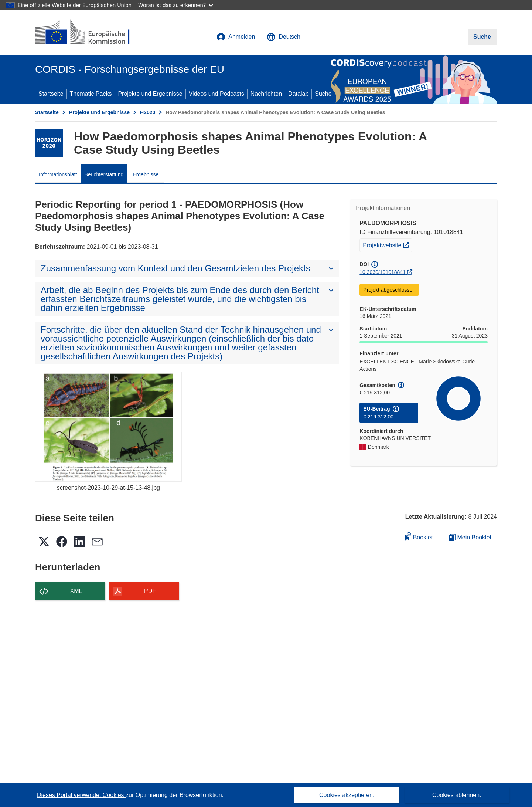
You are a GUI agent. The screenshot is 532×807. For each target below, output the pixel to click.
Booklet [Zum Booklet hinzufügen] (419, 536)
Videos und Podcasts (216, 94)
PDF (150, 591)
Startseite (51, 94)
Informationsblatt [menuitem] (58, 174)
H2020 (148, 112)
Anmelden (236, 37)
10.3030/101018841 (383, 272)
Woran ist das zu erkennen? (176, 5)
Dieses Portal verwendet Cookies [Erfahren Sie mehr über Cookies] (81, 795)
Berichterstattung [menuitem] (104, 174)
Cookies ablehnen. (457, 795)
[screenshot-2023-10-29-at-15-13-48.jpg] (108, 427)
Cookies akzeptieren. (347, 795)
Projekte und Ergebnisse (150, 94)
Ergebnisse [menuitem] (146, 174)
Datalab (298, 94)
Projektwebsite (387, 244)
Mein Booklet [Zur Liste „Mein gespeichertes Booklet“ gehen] (470, 537)
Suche (323, 94)
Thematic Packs (91, 94)
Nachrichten (266, 94)
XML (76, 591)
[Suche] (482, 37)
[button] (284, 37)
